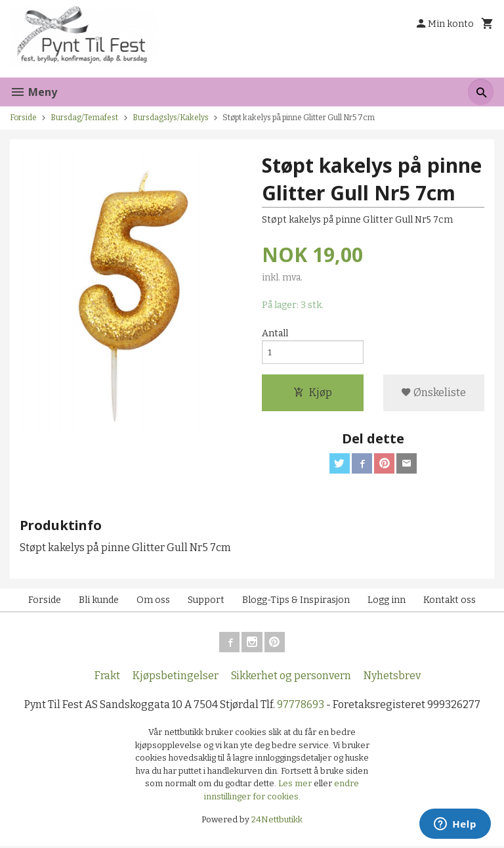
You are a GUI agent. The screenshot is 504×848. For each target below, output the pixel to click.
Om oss (153, 602)
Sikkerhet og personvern (291, 678)
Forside (23, 118)
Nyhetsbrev (392, 678)
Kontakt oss (450, 602)
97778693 (301, 707)
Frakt (107, 678)
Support (206, 602)
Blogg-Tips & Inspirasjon (296, 602)
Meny (33, 92)
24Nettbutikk (277, 822)
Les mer (296, 786)
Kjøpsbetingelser (176, 678)
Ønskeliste (433, 394)
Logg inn (387, 602)
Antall (275, 334)
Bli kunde (99, 602)
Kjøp (313, 394)
